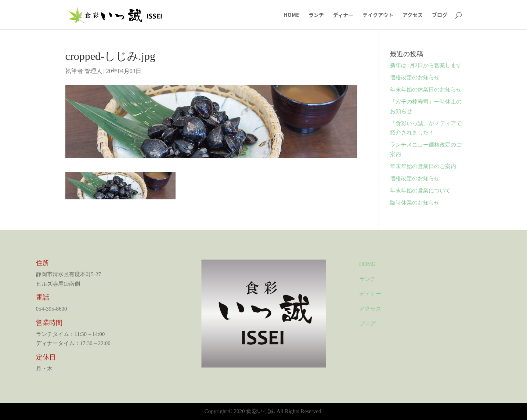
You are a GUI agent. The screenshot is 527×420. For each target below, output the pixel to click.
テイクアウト (378, 15)
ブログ (440, 15)
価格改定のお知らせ (415, 77)
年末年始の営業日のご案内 (423, 166)
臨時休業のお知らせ (415, 203)
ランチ (316, 15)
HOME (291, 15)
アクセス (413, 15)
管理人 (93, 71)
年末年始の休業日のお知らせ (426, 90)
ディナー (343, 15)
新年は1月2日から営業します (426, 65)
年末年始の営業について (420, 191)
